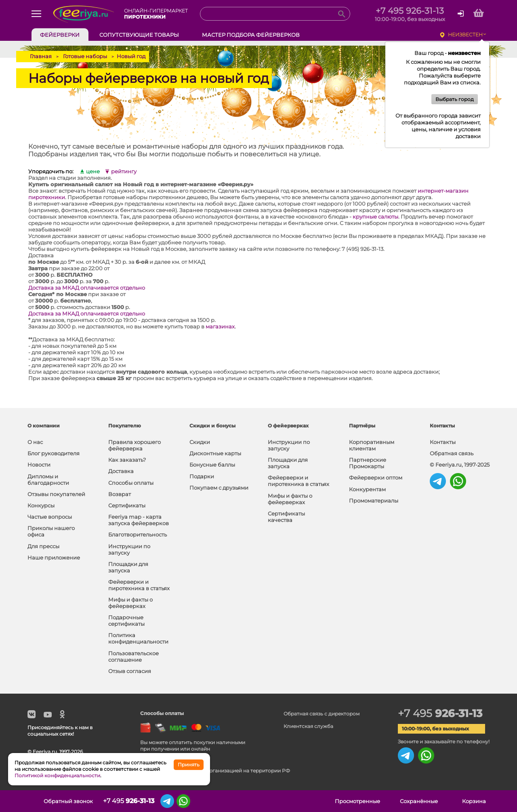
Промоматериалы (374, 501)
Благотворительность (138, 534)
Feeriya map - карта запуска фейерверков (139, 520)
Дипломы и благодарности (48, 480)
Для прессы (43, 546)
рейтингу (124, 171)
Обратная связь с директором (322, 714)
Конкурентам (367, 489)
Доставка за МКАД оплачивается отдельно (87, 288)
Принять (189, 765)
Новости (39, 465)
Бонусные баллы (212, 465)
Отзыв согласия (130, 671)
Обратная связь (452, 453)
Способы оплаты (131, 483)
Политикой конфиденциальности (57, 775)
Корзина (474, 801)
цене (93, 171)
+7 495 (440, 713)
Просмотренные (357, 801)
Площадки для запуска (128, 567)
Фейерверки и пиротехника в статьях (139, 585)
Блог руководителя (54, 453)
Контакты (443, 442)
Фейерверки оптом (376, 478)
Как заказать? (127, 460)
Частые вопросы (50, 517)
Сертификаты (127, 505)
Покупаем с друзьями (219, 488)
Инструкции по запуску (129, 549)
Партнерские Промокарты (368, 463)
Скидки (200, 442)
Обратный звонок (68, 801)
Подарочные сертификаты (126, 621)
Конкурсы (41, 505)
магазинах (220, 326)
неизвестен (465, 35)
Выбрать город (455, 99)
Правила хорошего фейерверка (135, 445)
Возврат (120, 494)
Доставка (121, 471)
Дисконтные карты (215, 453)
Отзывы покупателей (56, 494)
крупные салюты (375, 217)
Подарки (202, 476)
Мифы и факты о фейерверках (130, 603)
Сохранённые (419, 801)
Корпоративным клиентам (372, 445)
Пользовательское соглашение (133, 656)
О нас (35, 442)
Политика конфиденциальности (138, 638)
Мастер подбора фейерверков (251, 35)
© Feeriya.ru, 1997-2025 (460, 465)
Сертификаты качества (286, 517)
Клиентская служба (308, 726)
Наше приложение (54, 557)
